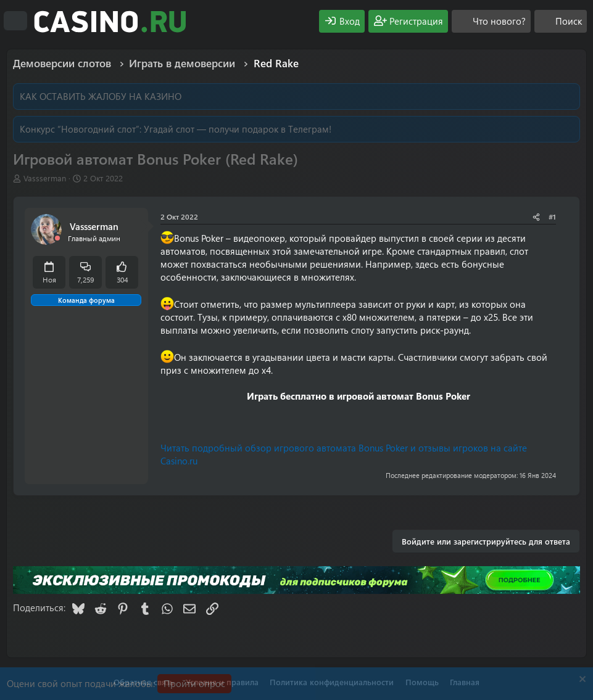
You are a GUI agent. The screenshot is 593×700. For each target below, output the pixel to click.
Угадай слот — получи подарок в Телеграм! (238, 129)
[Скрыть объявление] (581, 681)
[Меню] (15, 21)
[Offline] (57, 238)
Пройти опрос (194, 683)
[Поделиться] (536, 217)
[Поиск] (561, 21)
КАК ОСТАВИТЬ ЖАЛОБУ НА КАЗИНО (101, 96)
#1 (552, 216)
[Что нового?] (491, 21)
